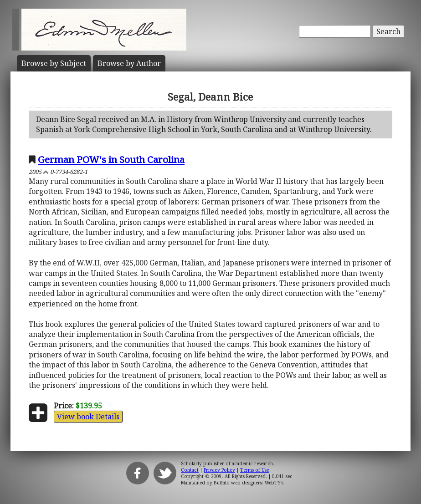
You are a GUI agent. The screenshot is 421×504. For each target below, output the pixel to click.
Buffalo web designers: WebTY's (249, 483)
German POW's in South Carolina (111, 159)
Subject (54, 63)
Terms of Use (254, 470)
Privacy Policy (219, 470)
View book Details (88, 417)
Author (129, 63)
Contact (190, 470)
